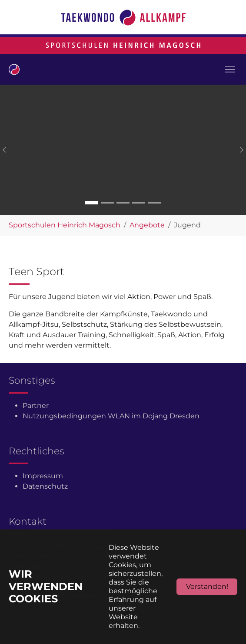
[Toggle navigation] (230, 69)
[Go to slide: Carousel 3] (123, 203)
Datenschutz (45, 486)
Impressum (43, 476)
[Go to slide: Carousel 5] (154, 203)
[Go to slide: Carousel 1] (92, 203)
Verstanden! (207, 586)
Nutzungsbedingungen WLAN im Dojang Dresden (111, 416)
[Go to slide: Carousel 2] (107, 203)
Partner (36, 406)
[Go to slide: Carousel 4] (139, 203)
